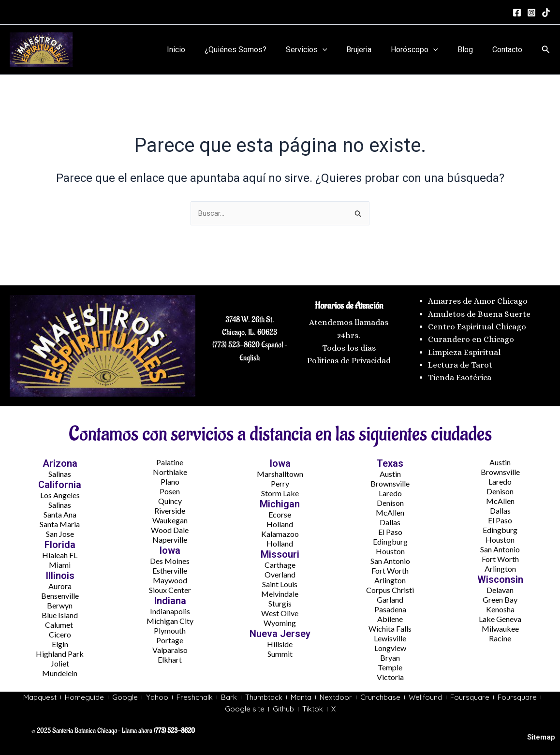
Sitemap (541, 738)
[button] (546, 50)
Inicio (201, 50)
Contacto (509, 50)
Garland (390, 598)
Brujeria (372, 50)
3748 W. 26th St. (250, 317)
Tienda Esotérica (461, 376)
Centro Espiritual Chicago (477, 324)
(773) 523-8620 (236, 343)
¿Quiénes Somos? (257, 50)
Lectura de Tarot (460, 363)
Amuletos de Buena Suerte (479, 312)
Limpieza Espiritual (464, 350)
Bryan (390, 656)
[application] (340, 50)
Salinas (60, 472)
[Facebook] (517, 13)
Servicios (324, 50)
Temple (390, 665)
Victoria (390, 675)
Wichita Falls (390, 627)
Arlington (390, 578)
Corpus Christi (390, 588)
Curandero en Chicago (471, 337)
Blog (471, 50)
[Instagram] (531, 13)
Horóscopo (424, 50)
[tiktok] (546, 13)
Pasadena (390, 607)
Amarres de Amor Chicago (478, 299)
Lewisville (390, 636)
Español (271, 343)
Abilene (390, 617)
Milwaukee (500, 627)
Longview (390, 646)
